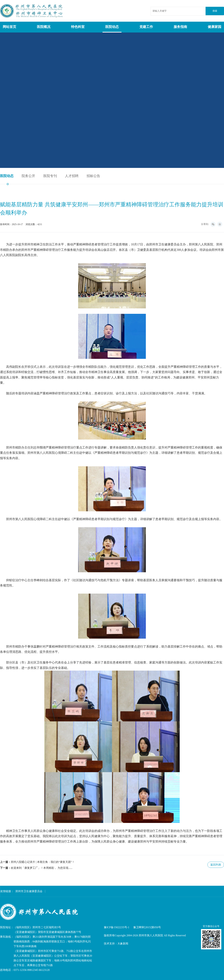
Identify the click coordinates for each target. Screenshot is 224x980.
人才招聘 (72, 176)
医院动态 (112, 27)
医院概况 (44, 27)
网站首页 (9, 27)
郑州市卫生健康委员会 (29, 891)
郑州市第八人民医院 (32, 11)
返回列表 (216, 865)
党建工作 (146, 27)
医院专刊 (50, 176)
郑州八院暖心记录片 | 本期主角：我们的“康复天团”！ (43, 862)
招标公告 (93, 176)
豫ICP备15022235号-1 (117, 927)
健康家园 (215, 27)
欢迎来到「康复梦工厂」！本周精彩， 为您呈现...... (42, 868)
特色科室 (78, 27)
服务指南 (180, 27)
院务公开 (28, 176)
